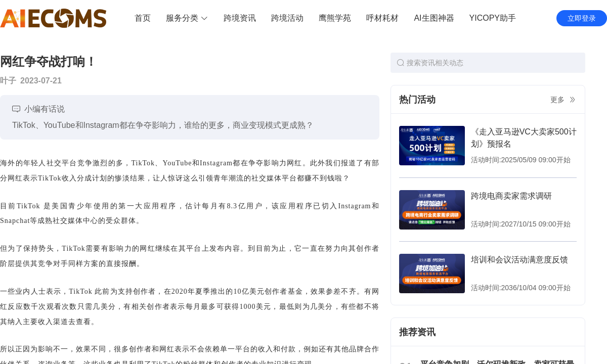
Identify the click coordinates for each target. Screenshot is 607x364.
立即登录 (582, 18)
